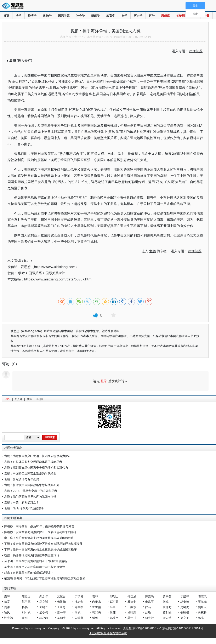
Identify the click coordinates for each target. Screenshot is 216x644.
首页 (6, 16)
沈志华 (79, 602)
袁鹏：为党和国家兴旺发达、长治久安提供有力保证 (38, 456)
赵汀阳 (114, 602)
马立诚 (44, 602)
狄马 (148, 607)
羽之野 (149, 618)
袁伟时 (167, 607)
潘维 (95, 618)
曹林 (95, 596)
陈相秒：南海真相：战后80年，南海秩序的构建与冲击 (39, 526)
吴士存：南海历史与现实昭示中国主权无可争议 (35, 567)
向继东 (97, 602)
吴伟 (113, 612)
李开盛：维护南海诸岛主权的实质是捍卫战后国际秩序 (39, 538)
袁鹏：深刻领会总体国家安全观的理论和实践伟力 (36, 468)
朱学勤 (79, 618)
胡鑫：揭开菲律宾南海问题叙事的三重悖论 (32, 555)
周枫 (78, 612)
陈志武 (202, 596)
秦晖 (7, 596)
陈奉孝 (79, 607)
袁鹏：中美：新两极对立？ (22, 502)
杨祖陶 (61, 602)
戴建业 (132, 602)
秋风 (7, 612)
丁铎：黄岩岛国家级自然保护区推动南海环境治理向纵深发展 (43, 544)
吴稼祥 (202, 612)
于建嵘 (185, 596)
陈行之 (26, 596)
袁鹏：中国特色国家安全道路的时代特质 (30, 473)
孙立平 (185, 618)
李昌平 (149, 602)
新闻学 (96, 16)
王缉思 (61, 607)
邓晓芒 (44, 607)
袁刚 (25, 618)
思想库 (165, 16)
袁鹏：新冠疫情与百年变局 (22, 479)
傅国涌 (132, 596)
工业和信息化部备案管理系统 (108, 633)
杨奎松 (185, 602)
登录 (104, 381)
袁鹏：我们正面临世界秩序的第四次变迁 (30, 497)
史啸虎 (185, 607)
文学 (124, 16)
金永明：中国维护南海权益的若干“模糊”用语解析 (36, 561)
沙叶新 (132, 612)
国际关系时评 (55, 273)
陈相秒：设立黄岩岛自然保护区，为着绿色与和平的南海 (40, 532)
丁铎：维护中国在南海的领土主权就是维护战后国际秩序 (40, 549)
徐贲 (7, 602)
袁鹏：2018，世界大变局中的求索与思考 (31, 491)
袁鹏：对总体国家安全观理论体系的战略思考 (33, 462)
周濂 (7, 607)
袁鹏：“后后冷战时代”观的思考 (24, 508)
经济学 (32, 16)
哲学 (152, 16)
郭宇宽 (26, 602)
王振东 (132, 607)
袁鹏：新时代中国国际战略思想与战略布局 (32, 485)
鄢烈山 (114, 596)
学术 (22, 273)
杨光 (201, 618)
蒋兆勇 (97, 612)
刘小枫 (26, 612)
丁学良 (79, 596)
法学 (18, 16)
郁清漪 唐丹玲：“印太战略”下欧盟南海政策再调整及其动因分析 (45, 578)
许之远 (8, 618)
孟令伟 (44, 612)
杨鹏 (25, 607)
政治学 (47, 16)
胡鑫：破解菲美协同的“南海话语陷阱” (28, 573)
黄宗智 (167, 596)
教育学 (111, 16)
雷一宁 (61, 612)
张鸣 (166, 602)
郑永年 (44, 596)
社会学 (80, 16)
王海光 (202, 602)
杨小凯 (44, 618)
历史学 (138, 16)
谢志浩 (167, 618)
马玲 (113, 607)
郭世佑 (97, 607)
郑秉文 (114, 618)
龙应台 (61, 596)
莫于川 (132, 618)
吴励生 (61, 618)
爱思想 (14, 6)
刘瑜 (148, 612)
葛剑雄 (167, 612)
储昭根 (185, 612)
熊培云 (202, 607)
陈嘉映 (149, 596)
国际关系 (64, 16)
